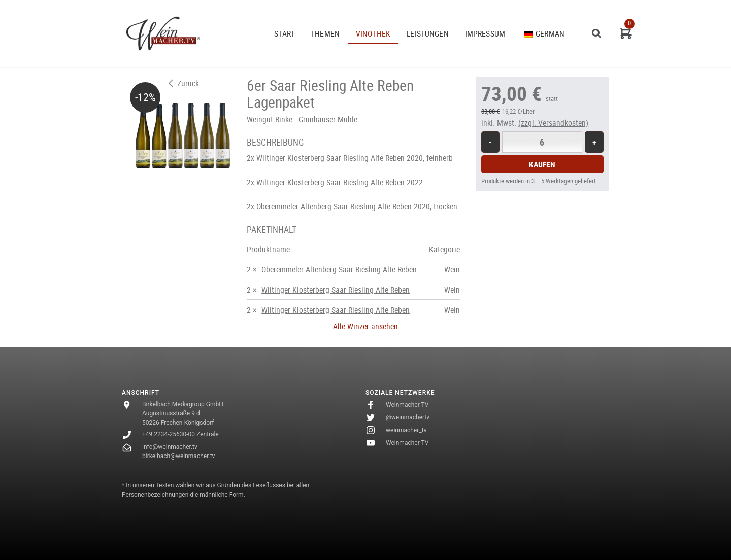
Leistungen (428, 33)
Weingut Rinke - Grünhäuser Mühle (302, 119)
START (284, 33)
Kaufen (542, 164)
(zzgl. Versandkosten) (553, 123)
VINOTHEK (373, 33)
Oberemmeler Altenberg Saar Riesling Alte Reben (339, 269)
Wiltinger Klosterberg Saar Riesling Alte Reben (336, 290)
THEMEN (325, 33)
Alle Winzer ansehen (365, 326)
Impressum (485, 33)
